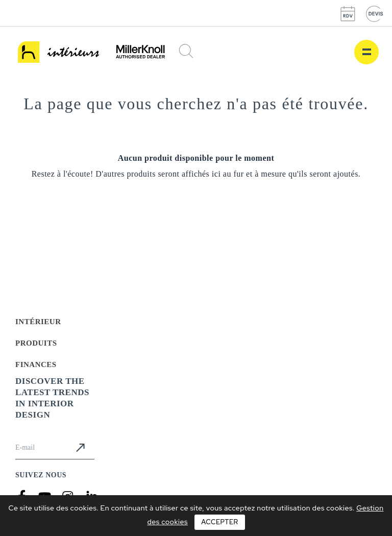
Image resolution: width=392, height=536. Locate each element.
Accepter (219, 522)
